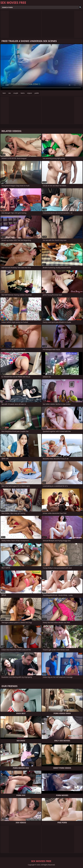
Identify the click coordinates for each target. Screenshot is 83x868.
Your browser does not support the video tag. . (41, 67)
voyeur (30, 93)
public (37, 93)
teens (23, 93)
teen (4, 93)
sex (10, 93)
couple (16, 93)
